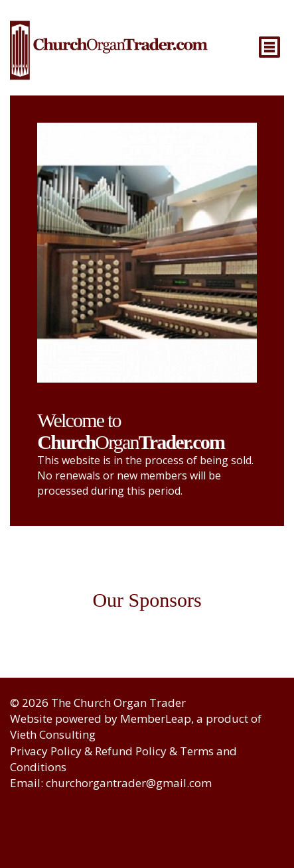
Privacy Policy (46, 751)
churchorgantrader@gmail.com (129, 783)
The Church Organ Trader (118, 703)
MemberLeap (156, 718)
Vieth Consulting (53, 734)
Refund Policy (131, 751)
